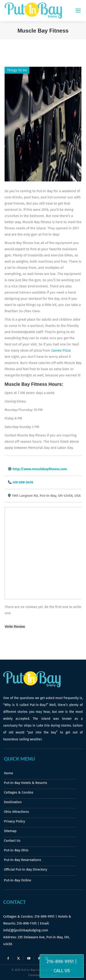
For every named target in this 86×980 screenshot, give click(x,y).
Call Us (62, 971)
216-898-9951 (44, 916)
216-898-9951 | (62, 961)
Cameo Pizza (61, 350)
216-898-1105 (27, 923)
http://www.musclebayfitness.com (40, 469)
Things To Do (17, 70)
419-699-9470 (23, 482)
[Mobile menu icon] (78, 11)
